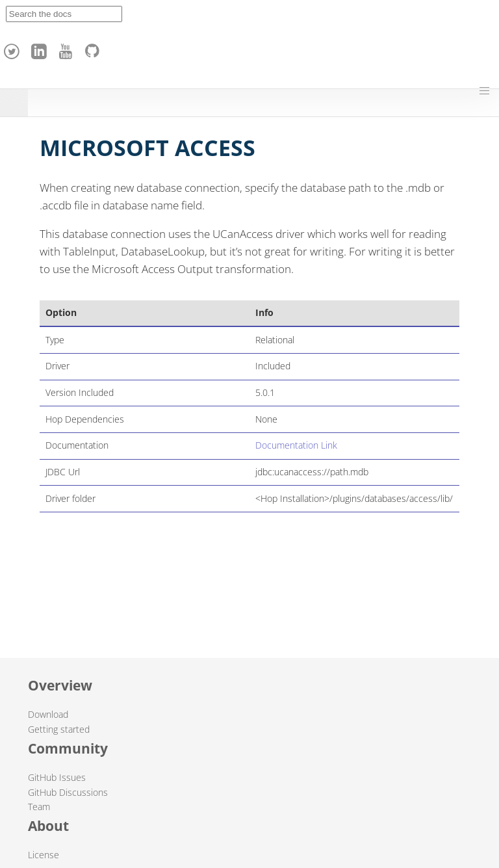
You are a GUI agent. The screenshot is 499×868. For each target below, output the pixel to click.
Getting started (59, 729)
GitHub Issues (57, 777)
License (44, 855)
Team (39, 807)
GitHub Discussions (68, 792)
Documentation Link (296, 445)
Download (48, 714)
